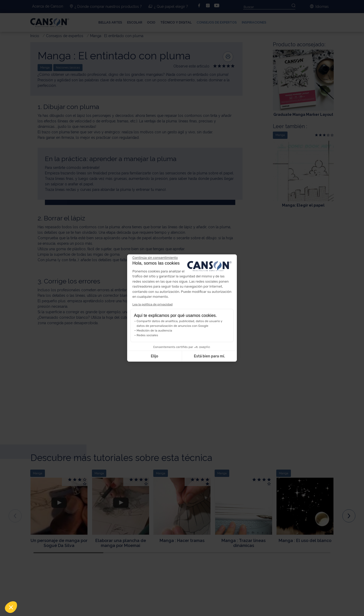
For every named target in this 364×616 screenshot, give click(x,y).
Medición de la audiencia (154, 330)
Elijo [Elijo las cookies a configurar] (154, 356)
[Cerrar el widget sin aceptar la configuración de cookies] (155, 258)
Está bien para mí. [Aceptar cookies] (210, 356)
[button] (11, 607)
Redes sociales (147, 335)
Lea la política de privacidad (152, 304)
